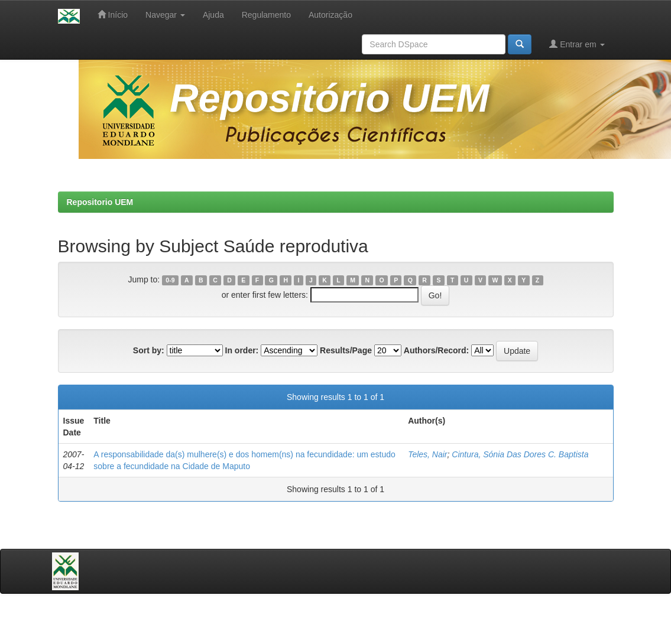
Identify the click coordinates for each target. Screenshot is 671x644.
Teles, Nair (427, 454)
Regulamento (266, 15)
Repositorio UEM (100, 202)
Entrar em (577, 44)
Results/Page (346, 350)
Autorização (330, 15)
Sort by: (149, 350)
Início (113, 14)
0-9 (170, 280)
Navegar (165, 15)
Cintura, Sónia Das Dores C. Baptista (520, 454)
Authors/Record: (436, 350)
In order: (242, 350)
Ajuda (213, 15)
